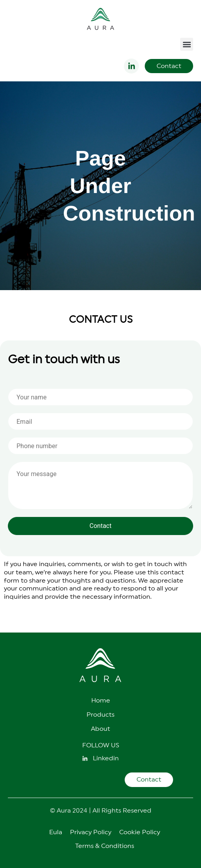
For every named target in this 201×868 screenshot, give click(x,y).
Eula (56, 832)
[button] (187, 44)
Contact (101, 526)
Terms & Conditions (105, 846)
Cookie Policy (140, 832)
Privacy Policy (91, 832)
